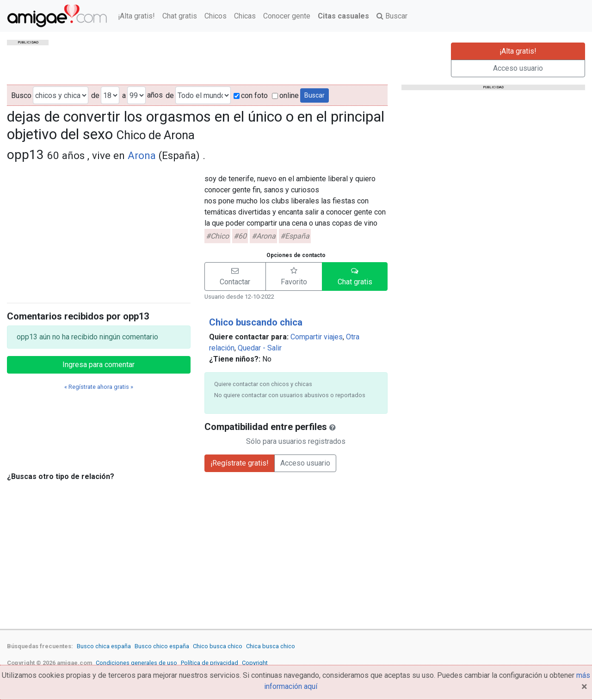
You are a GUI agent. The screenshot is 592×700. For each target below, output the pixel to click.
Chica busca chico (271, 646)
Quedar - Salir (260, 348)
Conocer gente (287, 16)
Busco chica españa (104, 646)
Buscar (392, 16)
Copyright (255, 663)
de (95, 95)
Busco (21, 95)
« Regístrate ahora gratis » (99, 387)
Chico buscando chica (256, 322)
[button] (235, 276)
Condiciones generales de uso (136, 663)
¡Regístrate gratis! (240, 463)
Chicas (245, 16)
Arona (142, 155)
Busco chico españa (162, 646)
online (285, 95)
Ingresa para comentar (99, 365)
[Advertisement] (99, 231)
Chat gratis (180, 16)
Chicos (216, 16)
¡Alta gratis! (136, 16)
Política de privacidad (210, 663)
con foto (251, 95)
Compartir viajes (317, 337)
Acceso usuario (518, 68)
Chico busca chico (218, 646)
